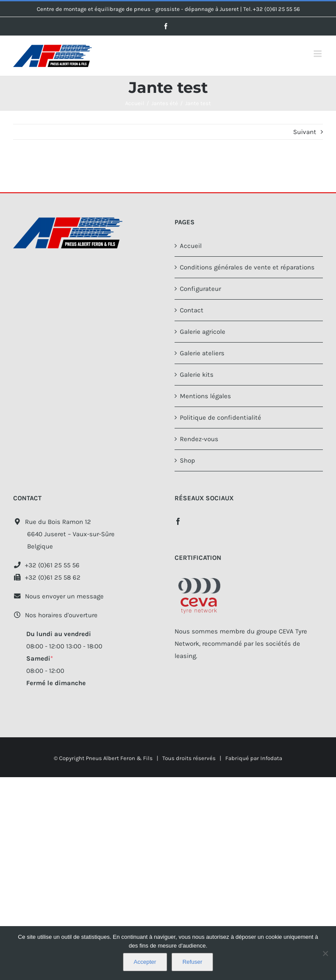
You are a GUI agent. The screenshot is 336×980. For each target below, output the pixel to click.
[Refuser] (325, 953)
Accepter (145, 962)
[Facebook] (178, 521)
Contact (192, 310)
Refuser (192, 962)
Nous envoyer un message (58, 596)
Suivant (305, 132)
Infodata (271, 758)
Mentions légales (205, 396)
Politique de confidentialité (220, 417)
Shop (187, 460)
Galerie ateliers (202, 353)
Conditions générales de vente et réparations (247, 267)
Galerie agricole (203, 332)
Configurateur (200, 289)
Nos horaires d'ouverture (55, 615)
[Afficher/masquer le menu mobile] (318, 54)
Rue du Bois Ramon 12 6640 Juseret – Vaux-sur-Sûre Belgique (64, 534)
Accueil (191, 246)
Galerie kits (197, 375)
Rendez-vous (199, 439)
